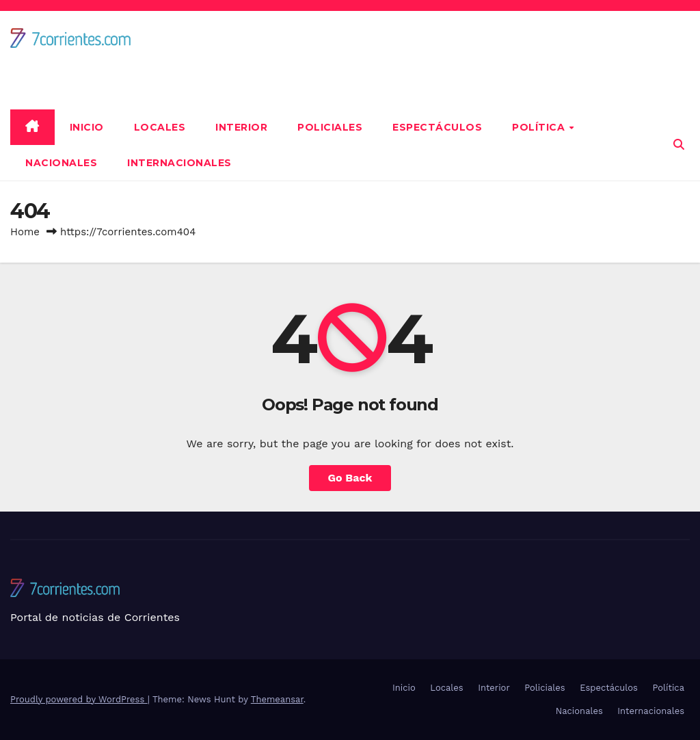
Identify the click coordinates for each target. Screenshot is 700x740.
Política (540, 127)
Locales (160, 127)
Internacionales (179, 163)
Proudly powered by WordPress (79, 699)
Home (25, 232)
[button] (679, 145)
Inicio (87, 127)
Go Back (350, 478)
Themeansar (277, 699)
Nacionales (61, 163)
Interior (241, 127)
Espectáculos (437, 127)
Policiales (330, 127)
